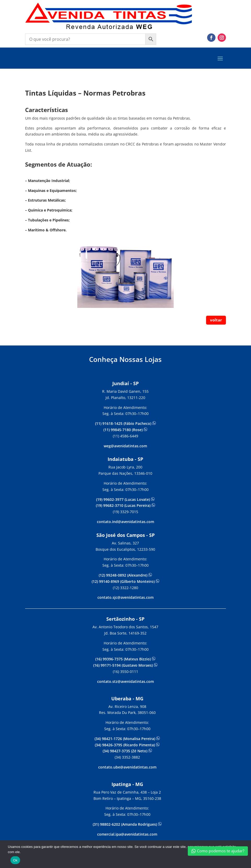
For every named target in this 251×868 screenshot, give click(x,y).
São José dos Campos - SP (126, 535)
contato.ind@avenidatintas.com (126, 522)
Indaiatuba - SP (125, 459)
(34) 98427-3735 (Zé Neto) (125, 751)
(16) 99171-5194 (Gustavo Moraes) (124, 665)
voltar (216, 320)
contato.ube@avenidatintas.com (127, 767)
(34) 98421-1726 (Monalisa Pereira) (125, 739)
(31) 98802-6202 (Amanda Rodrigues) (125, 824)
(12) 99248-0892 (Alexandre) (123, 575)
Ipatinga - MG (127, 784)
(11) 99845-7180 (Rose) (123, 430)
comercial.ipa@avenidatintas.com (127, 834)
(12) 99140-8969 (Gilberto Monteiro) (123, 581)
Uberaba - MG (127, 699)
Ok (15, 860)
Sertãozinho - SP (125, 619)
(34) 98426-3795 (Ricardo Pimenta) (125, 745)
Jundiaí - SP (126, 383)
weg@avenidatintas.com (125, 446)
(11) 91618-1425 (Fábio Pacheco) (123, 423)
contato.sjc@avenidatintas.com (126, 597)
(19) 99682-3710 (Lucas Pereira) (123, 505)
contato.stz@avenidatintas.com (126, 681)
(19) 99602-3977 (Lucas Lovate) (123, 499)
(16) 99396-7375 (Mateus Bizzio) (124, 659)
